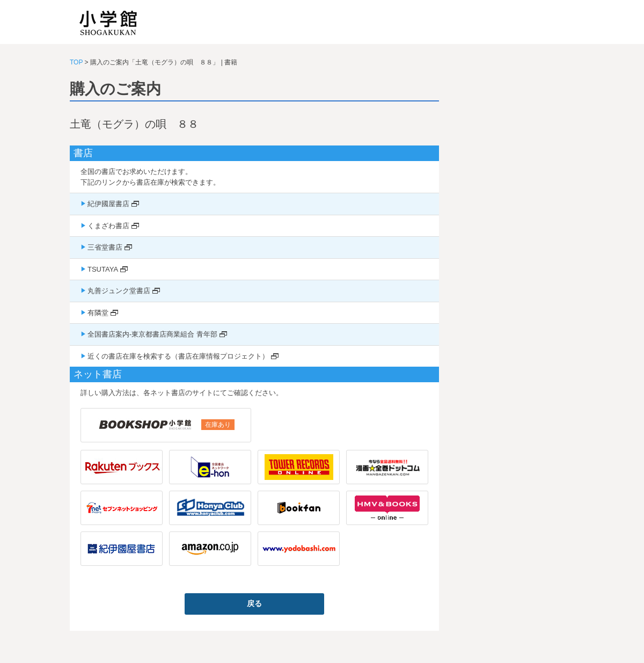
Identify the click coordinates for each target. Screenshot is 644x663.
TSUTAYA (103, 269)
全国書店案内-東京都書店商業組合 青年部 (152, 334)
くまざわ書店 (108, 226)
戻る (254, 603)
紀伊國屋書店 (108, 204)
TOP (76, 62)
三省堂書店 (105, 247)
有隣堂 (98, 313)
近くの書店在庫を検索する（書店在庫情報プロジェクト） (178, 356)
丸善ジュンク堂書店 (119, 291)
